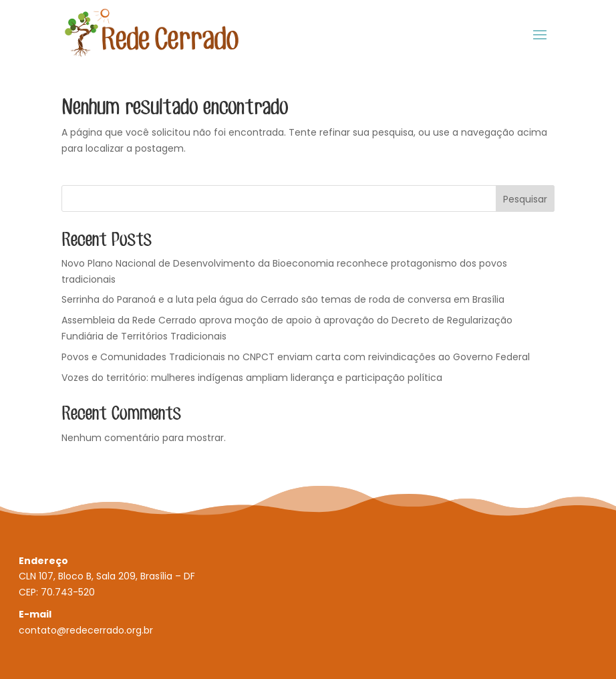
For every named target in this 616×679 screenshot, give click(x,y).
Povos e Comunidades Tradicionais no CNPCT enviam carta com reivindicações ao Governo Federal (296, 357)
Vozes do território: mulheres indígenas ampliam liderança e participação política (252, 378)
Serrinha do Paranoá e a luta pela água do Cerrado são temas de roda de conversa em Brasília (283, 299)
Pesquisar (525, 199)
